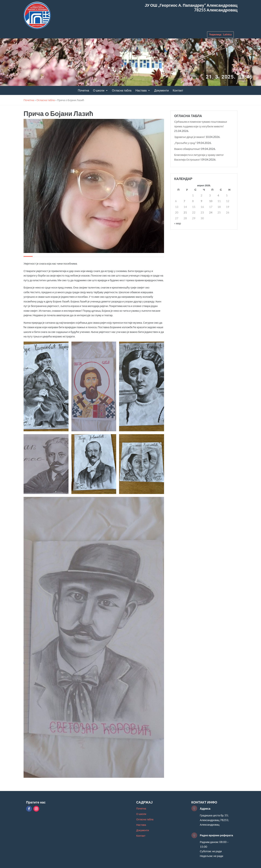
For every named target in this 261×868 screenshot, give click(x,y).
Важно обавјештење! (187, 149)
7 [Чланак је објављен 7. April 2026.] (184, 201)
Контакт (178, 91)
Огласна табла (122, 91)
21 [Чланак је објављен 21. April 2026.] (185, 212)
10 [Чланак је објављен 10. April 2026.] (211, 201)
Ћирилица (215, 34)
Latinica (227, 34)
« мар (178, 223)
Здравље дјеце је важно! (190, 137)
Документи (161, 91)
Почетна (84, 91)
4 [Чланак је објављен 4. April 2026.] (218, 195)
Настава (141, 91)
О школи (99, 91)
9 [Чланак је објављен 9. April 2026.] (201, 201)
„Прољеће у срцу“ (185, 143)
